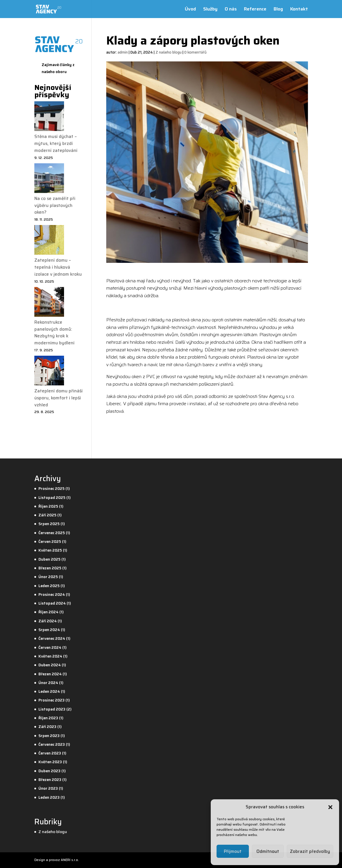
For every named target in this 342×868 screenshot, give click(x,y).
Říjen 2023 (48, 718)
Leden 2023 (49, 797)
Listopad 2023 (52, 709)
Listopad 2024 (52, 603)
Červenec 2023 (52, 744)
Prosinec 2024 (52, 595)
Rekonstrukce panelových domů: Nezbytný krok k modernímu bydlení (54, 333)
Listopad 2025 (52, 498)
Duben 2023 (49, 771)
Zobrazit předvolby (310, 851)
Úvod (190, 10)
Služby (210, 10)
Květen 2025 (50, 550)
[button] (330, 807)
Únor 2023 (48, 788)
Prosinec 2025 (52, 489)
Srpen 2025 (49, 524)
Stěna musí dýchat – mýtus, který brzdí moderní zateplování (56, 144)
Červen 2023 (50, 753)
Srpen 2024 (49, 630)
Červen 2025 (50, 542)
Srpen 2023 (49, 736)
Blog (278, 10)
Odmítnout (268, 851)
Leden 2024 (49, 691)
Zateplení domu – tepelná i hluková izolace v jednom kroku (58, 267)
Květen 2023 (50, 762)
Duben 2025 (49, 559)
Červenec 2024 (52, 638)
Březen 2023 (50, 780)
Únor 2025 (48, 577)
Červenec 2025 (52, 533)
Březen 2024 (50, 674)
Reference (255, 10)
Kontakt (299, 10)
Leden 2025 (49, 586)
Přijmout (233, 851)
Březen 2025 (50, 568)
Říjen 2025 (48, 506)
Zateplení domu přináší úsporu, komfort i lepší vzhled (59, 398)
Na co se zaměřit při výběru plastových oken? (55, 206)
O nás (231, 10)
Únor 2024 (48, 683)
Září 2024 (48, 621)
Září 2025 (47, 515)
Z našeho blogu (169, 52)
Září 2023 (47, 727)
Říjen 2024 (48, 612)
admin (123, 52)
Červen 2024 (50, 648)
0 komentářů (195, 52)
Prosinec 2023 (52, 700)
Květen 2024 (50, 656)
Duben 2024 (50, 665)
